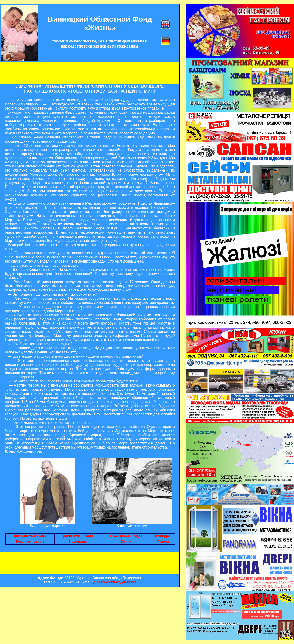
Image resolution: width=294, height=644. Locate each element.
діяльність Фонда (30, 536)
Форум (163, 541)
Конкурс (163, 536)
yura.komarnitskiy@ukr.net (114, 582)
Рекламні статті (30, 541)
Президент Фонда (126, 536)
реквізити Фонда (78, 536)
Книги (126, 541)
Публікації (78, 541)
